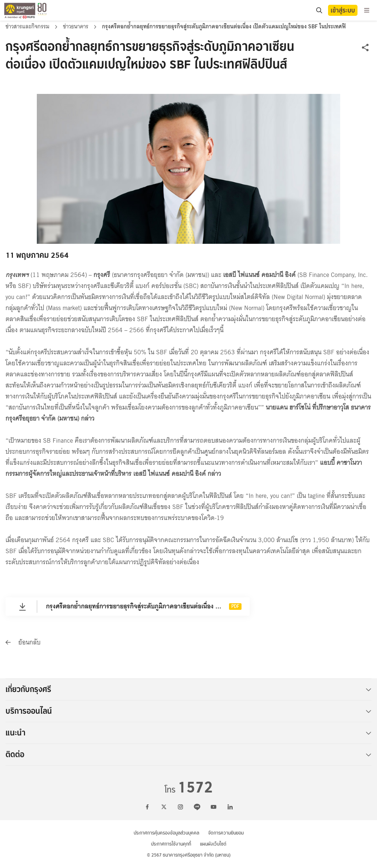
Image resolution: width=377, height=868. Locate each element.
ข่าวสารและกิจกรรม (28, 27)
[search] (319, 10)
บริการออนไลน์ (188, 711)
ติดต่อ (188, 755)
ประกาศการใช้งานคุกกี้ (171, 844)
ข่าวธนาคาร (76, 27)
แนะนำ (188, 733)
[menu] (367, 10)
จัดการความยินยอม (226, 833)
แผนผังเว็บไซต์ (213, 844)
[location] (319, 10)
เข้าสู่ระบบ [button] (343, 10)
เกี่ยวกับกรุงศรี (188, 689)
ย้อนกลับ (23, 642)
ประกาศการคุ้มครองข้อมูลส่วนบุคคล (166, 833)
